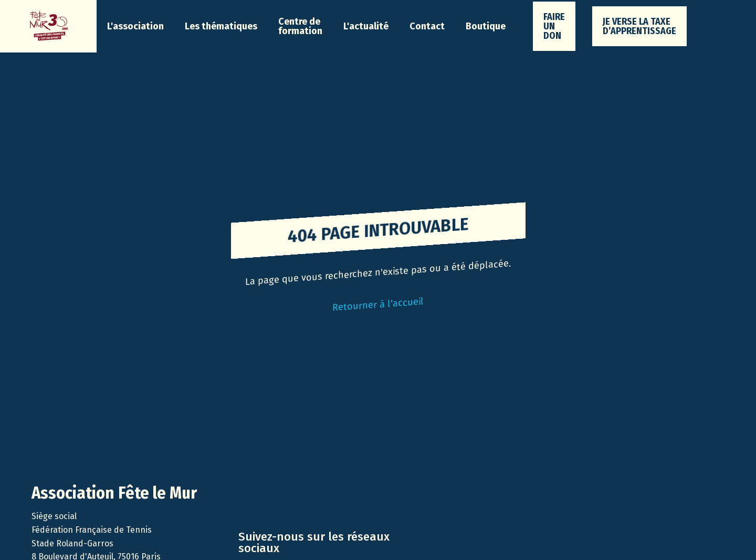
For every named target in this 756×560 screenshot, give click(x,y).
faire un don (554, 26)
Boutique (486, 26)
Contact (427, 26)
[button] (135, 26)
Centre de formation (300, 26)
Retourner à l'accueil (378, 304)
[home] (48, 26)
